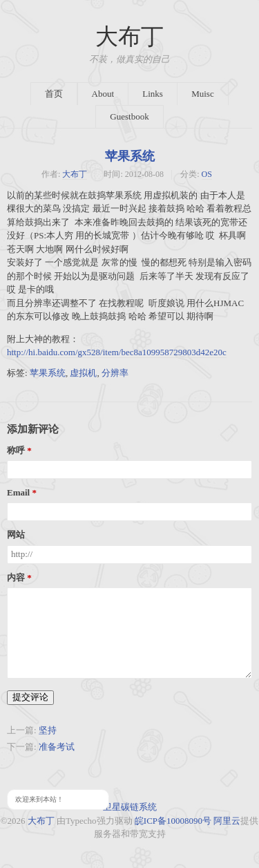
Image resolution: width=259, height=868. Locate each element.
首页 (54, 94)
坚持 (48, 730)
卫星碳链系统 (130, 807)
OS (207, 174)
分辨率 (115, 373)
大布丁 (129, 37)
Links (153, 94)
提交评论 (30, 697)
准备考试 (57, 747)
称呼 (16, 451)
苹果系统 (130, 156)
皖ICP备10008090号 (173, 821)
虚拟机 (83, 373)
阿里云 (227, 821)
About (103, 94)
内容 (16, 578)
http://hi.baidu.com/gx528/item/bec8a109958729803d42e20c (117, 352)
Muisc (203, 94)
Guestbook (129, 116)
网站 (16, 535)
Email (18, 493)
